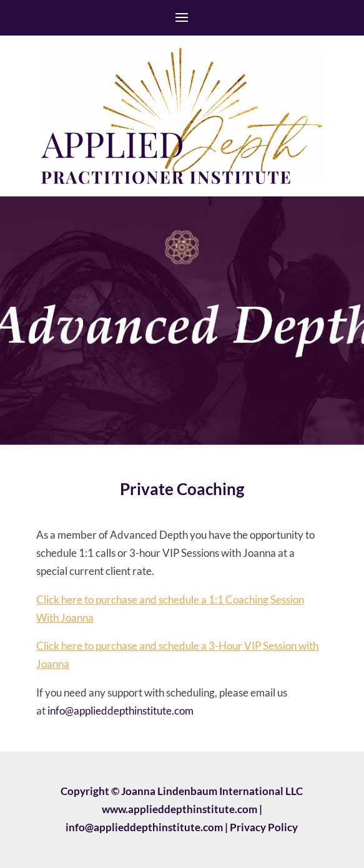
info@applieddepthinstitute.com (121, 711)
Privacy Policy (264, 827)
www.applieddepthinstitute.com (180, 809)
